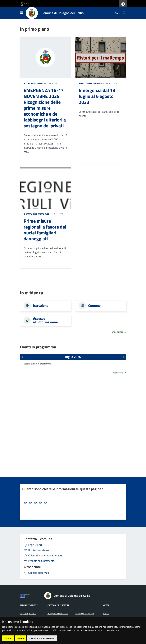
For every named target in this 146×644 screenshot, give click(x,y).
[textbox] (72, 503)
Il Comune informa (33, 83)
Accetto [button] (8, 638)
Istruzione (41, 305)
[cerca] (124, 13)
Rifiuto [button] (20, 638)
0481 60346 (45, 555)
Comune (94, 305)
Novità (106, 605)
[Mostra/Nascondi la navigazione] (21, 13)
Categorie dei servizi (58, 605)
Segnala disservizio (39, 573)
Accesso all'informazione (45, 320)
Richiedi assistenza (39, 550)
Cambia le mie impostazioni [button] (42, 638)
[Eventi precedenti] (22, 357)
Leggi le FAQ (35, 545)
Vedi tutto (119, 373)
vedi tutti (119, 332)
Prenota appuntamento (41, 561)
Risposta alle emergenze (92, 83)
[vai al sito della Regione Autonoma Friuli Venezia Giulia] (24, 3)
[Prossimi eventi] (124, 357)
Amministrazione (29, 605)
